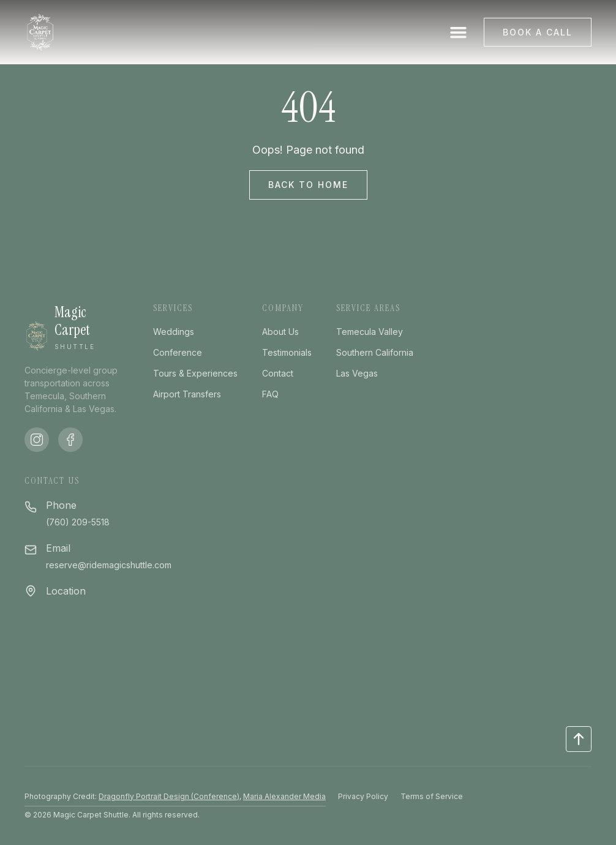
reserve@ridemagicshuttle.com (109, 565)
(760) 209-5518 (78, 522)
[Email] (31, 548)
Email (58, 548)
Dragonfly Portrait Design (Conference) (169, 796)
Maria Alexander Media (284, 796)
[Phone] (31, 505)
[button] (459, 32)
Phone (61, 505)
